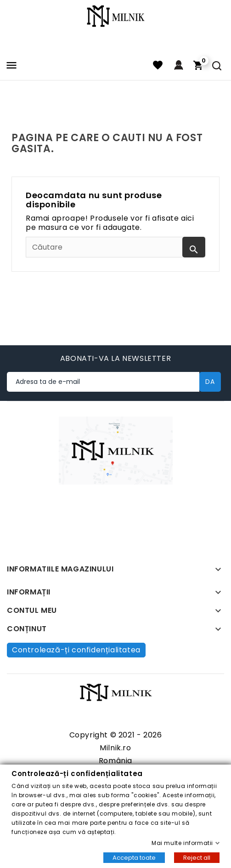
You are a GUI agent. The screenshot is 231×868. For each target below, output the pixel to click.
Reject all (197, 857)
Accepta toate (134, 857)
